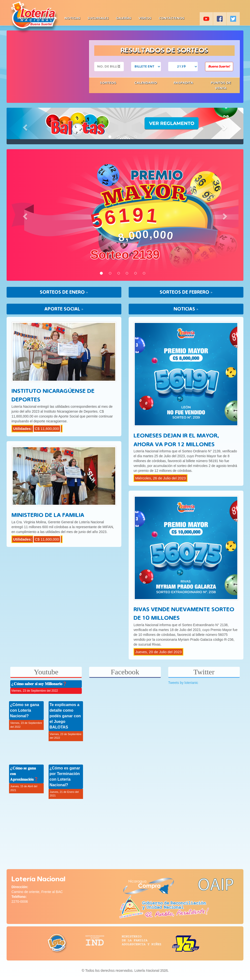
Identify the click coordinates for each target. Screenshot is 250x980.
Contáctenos (172, 18)
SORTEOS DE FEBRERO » (186, 292)
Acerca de (46, 18)
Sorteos (108, 82)
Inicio (23, 18)
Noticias (72, 18)
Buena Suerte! (219, 66)
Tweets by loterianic (183, 683)
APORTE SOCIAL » (64, 309)
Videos (145, 18)
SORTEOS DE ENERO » (64, 292)
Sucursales (98, 18)
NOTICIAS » (186, 309)
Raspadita (183, 82)
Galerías (124, 18)
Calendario (146, 82)
